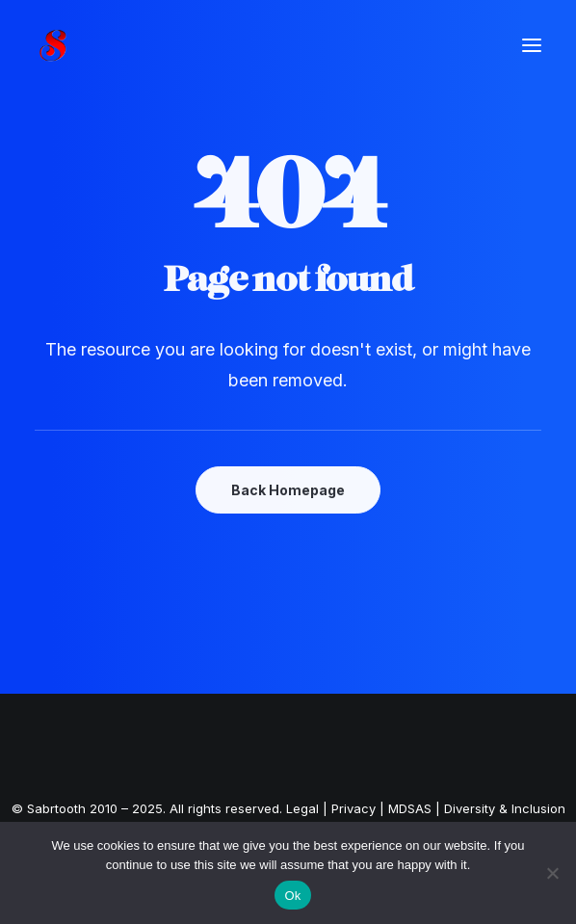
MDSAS (410, 808)
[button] (532, 45)
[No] (552, 873)
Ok (292, 896)
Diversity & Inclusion (505, 808)
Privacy (353, 808)
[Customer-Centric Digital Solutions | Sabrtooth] (77, 45)
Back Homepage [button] (288, 490)
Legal (302, 808)
